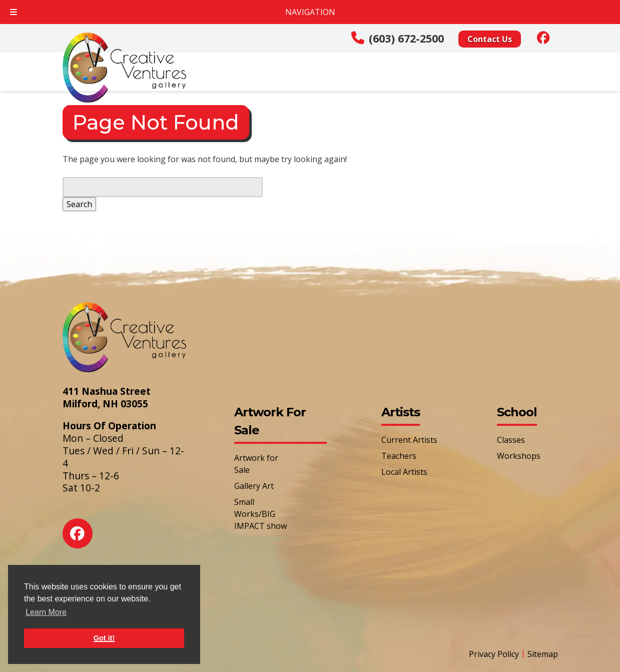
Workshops (519, 456)
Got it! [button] (104, 638)
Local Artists (404, 472)
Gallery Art (254, 486)
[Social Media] (543, 37)
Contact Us (490, 39)
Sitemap (543, 654)
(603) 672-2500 (406, 38)
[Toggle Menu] (14, 12)
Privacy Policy (494, 654)
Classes (511, 440)
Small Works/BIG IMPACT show (260, 514)
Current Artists (409, 440)
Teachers (399, 456)
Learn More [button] (46, 612)
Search (79, 204)
